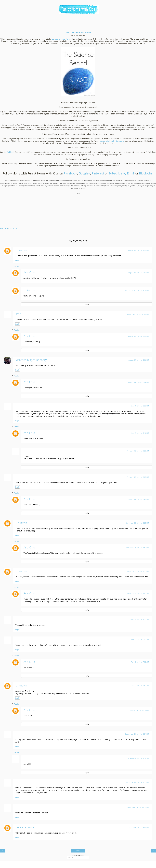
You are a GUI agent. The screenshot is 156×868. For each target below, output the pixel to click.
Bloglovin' (146, 173)
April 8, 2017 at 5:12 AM (140, 640)
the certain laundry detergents (112, 141)
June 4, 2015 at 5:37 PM (140, 406)
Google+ (84, 173)
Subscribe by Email (122, 173)
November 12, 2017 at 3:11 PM (137, 782)
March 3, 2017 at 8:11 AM (139, 620)
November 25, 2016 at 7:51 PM (137, 548)
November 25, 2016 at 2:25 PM (137, 523)
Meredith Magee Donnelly (31, 360)
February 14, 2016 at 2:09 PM (138, 477)
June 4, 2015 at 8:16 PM (140, 433)
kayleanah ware (25, 827)
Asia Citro (29, 272)
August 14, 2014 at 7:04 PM (139, 336)
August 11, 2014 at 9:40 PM (139, 273)
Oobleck (10, 152)
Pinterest (98, 173)
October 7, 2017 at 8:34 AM (139, 759)
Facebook (71, 173)
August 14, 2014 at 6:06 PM (139, 360)
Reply (17, 260)
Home (78, 851)
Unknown (21, 250)
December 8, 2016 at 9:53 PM (138, 571)
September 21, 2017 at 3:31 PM (137, 734)
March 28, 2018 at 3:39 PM (139, 827)
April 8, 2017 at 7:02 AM (140, 662)
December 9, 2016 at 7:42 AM (138, 593)
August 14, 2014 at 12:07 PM (138, 314)
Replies (17, 266)
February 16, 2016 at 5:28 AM (138, 451)
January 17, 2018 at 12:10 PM (138, 807)
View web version (78, 855)
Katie (18, 314)
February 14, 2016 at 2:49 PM (138, 499)
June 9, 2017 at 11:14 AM (139, 710)
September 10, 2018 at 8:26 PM (137, 290)
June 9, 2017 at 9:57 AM (140, 686)
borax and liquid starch (61, 39)
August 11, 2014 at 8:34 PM (139, 250)
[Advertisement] (78, 24)
